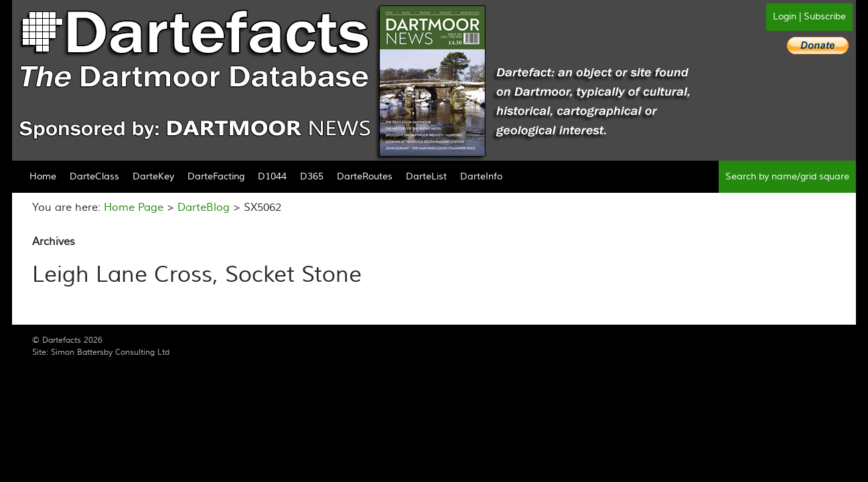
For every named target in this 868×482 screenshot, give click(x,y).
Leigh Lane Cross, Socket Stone (197, 275)
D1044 (272, 177)
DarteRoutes (365, 177)
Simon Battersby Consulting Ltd (110, 352)
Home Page (134, 208)
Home (43, 177)
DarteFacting (216, 177)
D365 (312, 177)
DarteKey (153, 177)
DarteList (426, 177)
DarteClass (94, 177)
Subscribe (825, 17)
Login (785, 17)
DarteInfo (481, 177)
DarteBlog (204, 208)
